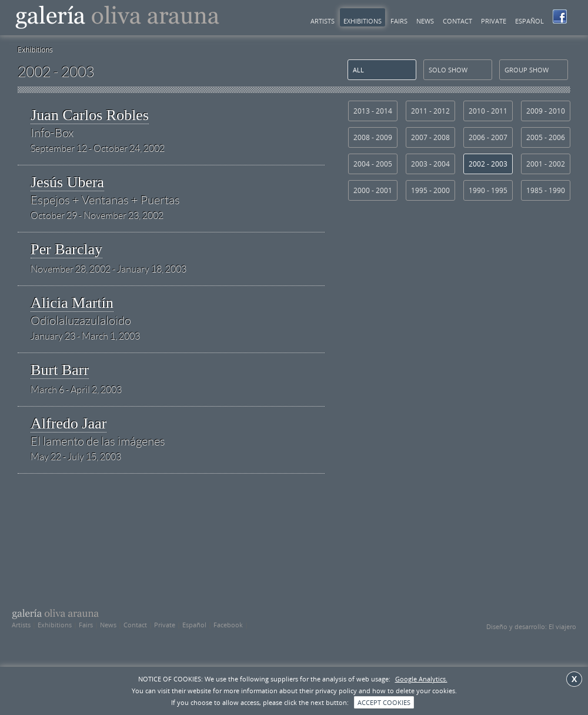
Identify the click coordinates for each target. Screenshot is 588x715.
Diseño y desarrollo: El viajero (531, 626)
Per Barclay (66, 249)
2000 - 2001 (373, 190)
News (425, 21)
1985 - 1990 (546, 190)
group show (527, 70)
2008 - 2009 (373, 137)
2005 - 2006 (546, 137)
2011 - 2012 (430, 111)
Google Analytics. (421, 679)
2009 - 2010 (546, 111)
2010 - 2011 (488, 111)
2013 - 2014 (373, 111)
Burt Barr (60, 370)
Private (494, 21)
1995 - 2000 (430, 190)
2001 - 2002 (546, 164)
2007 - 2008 (430, 137)
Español (529, 21)
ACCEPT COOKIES (384, 702)
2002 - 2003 (488, 164)
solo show (448, 70)
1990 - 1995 (488, 190)
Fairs (399, 21)
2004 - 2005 (373, 164)
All (358, 70)
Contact (457, 21)
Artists (323, 21)
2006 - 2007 (488, 137)
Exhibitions (363, 21)
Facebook (228, 625)
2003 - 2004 (430, 164)
